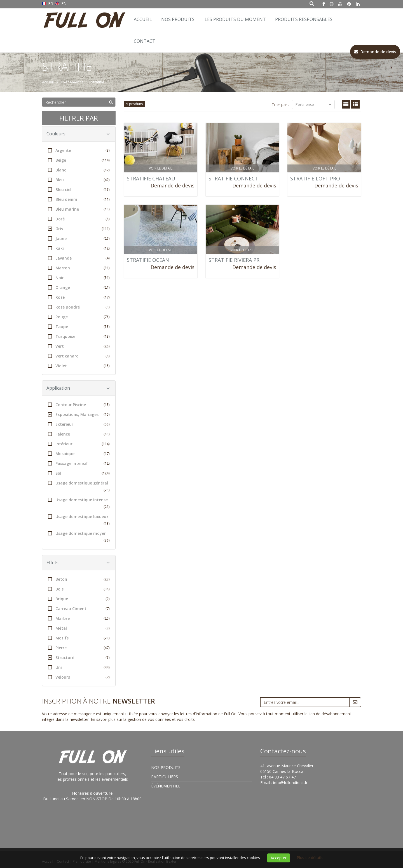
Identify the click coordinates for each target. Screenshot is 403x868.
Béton (79, 579)
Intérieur (79, 444)
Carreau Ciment (79, 609)
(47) (107, 648)
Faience (79, 434)
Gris (79, 229)
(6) (108, 658)
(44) (107, 667)
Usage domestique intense (79, 504)
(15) (107, 366)
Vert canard (79, 356)
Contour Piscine (79, 405)
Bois (79, 589)
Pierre (79, 648)
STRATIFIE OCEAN (148, 260)
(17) (107, 297)
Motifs (79, 638)
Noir (79, 278)
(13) (107, 336)
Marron (79, 268)
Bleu (79, 180)
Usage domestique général (79, 487)
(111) (106, 229)
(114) (106, 160)
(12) (107, 248)
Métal (79, 628)
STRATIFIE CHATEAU (151, 178)
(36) (107, 540)
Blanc (79, 170)
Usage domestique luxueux (79, 520)
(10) (107, 414)
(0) (108, 599)
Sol (79, 473)
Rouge (79, 317)
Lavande (79, 258)
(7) (108, 609)
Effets (78, 563)
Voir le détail (161, 168)
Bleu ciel (79, 190)
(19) (107, 209)
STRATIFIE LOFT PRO (315, 178)
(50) (107, 424)
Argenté (79, 150)
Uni (79, 667)
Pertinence (313, 104)
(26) (107, 346)
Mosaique (79, 454)
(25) (107, 238)
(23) (107, 507)
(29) (107, 490)
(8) (108, 219)
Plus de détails (310, 858)
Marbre (79, 618)
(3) (108, 150)
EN (61, 3)
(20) (107, 618)
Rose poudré (79, 307)
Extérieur (79, 424)
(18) (107, 405)
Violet (79, 366)
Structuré (79, 658)
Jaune (79, 238)
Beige (79, 160)
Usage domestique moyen (79, 537)
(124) (106, 473)
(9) (108, 307)
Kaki (79, 248)
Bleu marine (79, 209)
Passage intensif (79, 463)
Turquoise (79, 336)
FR (48, 3)
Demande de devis (173, 185)
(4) (108, 258)
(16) (107, 190)
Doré (79, 219)
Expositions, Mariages (79, 414)
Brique (79, 599)
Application (78, 388)
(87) (107, 170)
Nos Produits (178, 19)
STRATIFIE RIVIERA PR (234, 260)
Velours (79, 677)
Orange (79, 287)
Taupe (79, 327)
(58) (107, 327)
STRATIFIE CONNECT (233, 178)
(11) (107, 199)
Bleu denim (79, 199)
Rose (79, 297)
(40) (107, 180)
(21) (107, 287)
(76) (107, 317)
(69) (107, 434)
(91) (107, 268)
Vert (79, 346)
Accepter (279, 858)
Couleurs (78, 134)
